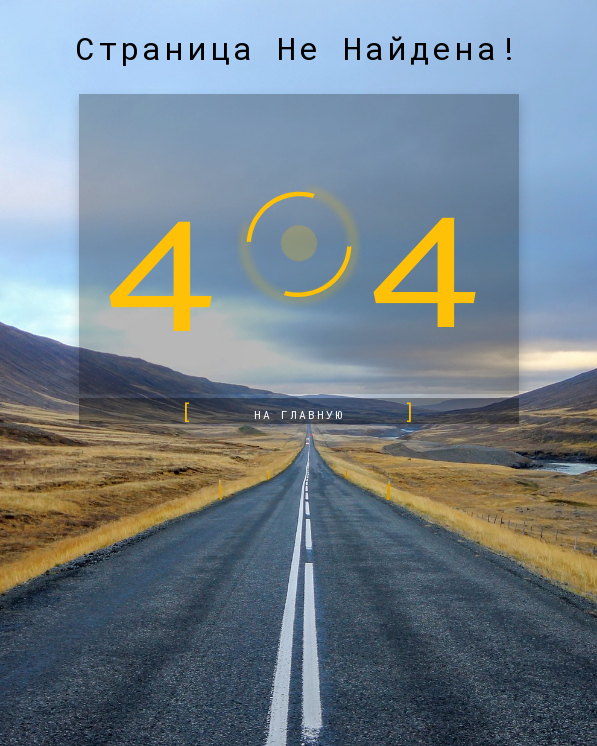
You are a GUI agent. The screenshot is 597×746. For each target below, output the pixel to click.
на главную (299, 414)
